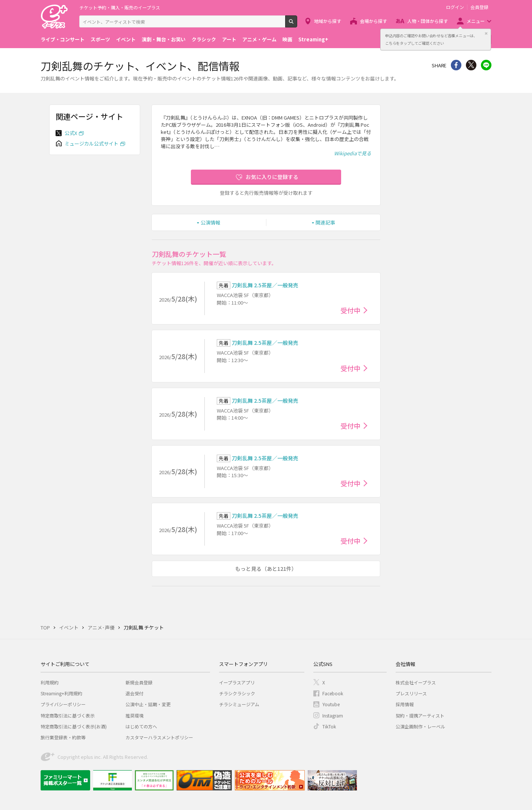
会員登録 (479, 7)
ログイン (455, 7)
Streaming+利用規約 (61, 693)
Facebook (333, 693)
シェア (456, 65)
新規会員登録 (139, 682)
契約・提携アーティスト (420, 715)
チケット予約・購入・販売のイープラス (120, 7)
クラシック (204, 39)
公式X (71, 133)
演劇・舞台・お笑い (164, 39)
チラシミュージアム (239, 704)
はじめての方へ (141, 726)
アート (229, 39)
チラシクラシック (237, 693)
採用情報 (405, 704)
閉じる (486, 33)
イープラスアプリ (237, 682)
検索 (297, 24)
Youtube (331, 704)
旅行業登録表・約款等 (63, 737)
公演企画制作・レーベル (420, 726)
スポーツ (100, 39)
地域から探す (328, 21)
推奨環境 (135, 715)
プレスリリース (411, 693)
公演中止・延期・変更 (148, 704)
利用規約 (50, 682)
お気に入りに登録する (272, 177)
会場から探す (373, 21)
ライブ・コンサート (63, 39)
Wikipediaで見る (353, 153)
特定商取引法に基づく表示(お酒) (74, 726)
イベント (126, 39)
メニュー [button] (476, 21)
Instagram (333, 715)
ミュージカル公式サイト (91, 143)
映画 (287, 39)
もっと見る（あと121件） (266, 569)
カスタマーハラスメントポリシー (159, 737)
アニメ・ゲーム (259, 39)
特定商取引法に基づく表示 (68, 715)
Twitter (471, 65)
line (486, 65)
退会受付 (135, 693)
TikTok (329, 726)
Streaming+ (313, 39)
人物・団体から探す (428, 21)
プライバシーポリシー (63, 704)
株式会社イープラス (416, 682)
